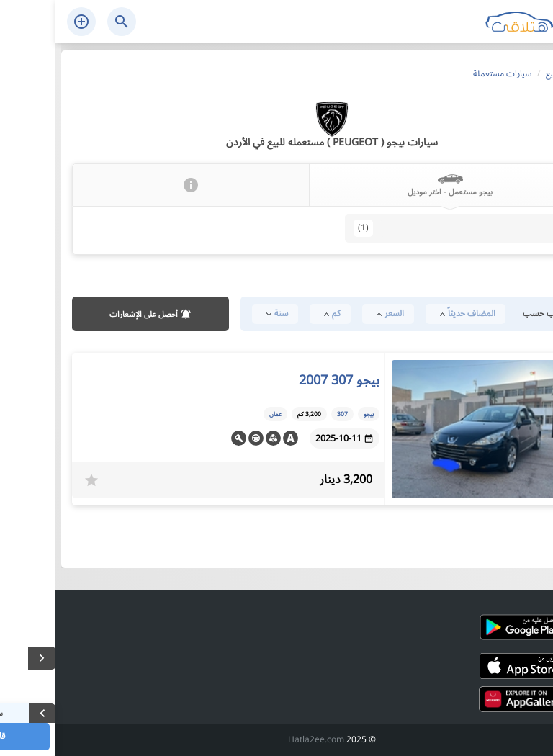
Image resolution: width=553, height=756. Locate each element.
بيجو (313, 414)
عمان (220, 414)
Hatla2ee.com (261, 740)
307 (510, 228)
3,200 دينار (291, 480)
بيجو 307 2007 (284, 380)
